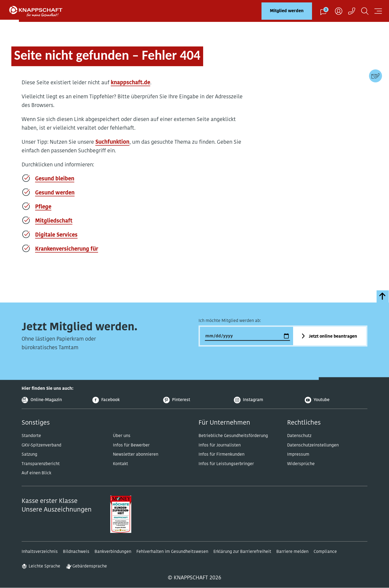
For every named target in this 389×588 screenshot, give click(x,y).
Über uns (122, 436)
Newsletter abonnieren (136, 455)
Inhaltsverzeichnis (40, 552)
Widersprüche (301, 464)
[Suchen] (365, 11)
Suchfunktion (112, 142)
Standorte (31, 436)
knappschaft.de (130, 83)
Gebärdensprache (90, 566)
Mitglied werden (287, 11)
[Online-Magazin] (53, 400)
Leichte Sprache (44, 566)
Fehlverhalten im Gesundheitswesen (172, 552)
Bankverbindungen (113, 552)
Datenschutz (299, 436)
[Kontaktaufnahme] (352, 11)
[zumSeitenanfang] (383, 296)
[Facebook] (124, 400)
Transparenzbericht (41, 464)
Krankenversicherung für (67, 249)
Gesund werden (55, 193)
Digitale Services (56, 235)
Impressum (298, 455)
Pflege (43, 207)
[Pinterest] (194, 400)
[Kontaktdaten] (375, 76)
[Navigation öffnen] (378, 11)
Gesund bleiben (55, 179)
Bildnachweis (76, 552)
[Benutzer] (339, 11)
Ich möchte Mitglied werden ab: (230, 321)
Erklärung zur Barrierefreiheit (242, 552)
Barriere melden (292, 552)
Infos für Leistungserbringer (226, 464)
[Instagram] (265, 400)
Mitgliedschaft (54, 221)
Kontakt (120, 464)
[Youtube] (336, 400)
